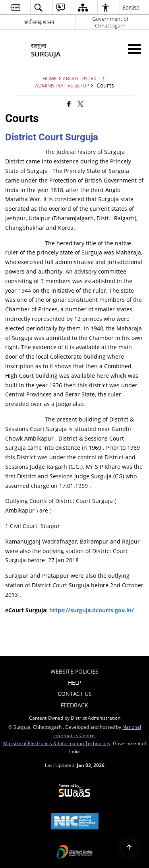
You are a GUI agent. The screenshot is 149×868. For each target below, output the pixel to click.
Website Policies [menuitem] (74, 671)
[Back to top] (129, 848)
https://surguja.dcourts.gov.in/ (92, 610)
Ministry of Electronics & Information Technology (57, 743)
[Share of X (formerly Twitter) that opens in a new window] (80, 104)
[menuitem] (15, 7)
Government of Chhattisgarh (110, 22)
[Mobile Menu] (134, 49)
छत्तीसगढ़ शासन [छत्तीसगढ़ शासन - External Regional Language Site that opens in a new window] (39, 22)
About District (82, 78)
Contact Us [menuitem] (75, 694)
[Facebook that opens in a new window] (69, 104)
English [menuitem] (132, 7)
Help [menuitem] (74, 683)
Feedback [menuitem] (74, 705)
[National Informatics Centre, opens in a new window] (75, 822)
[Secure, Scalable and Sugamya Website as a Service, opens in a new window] (74, 791)
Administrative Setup (62, 85)
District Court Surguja (52, 137)
